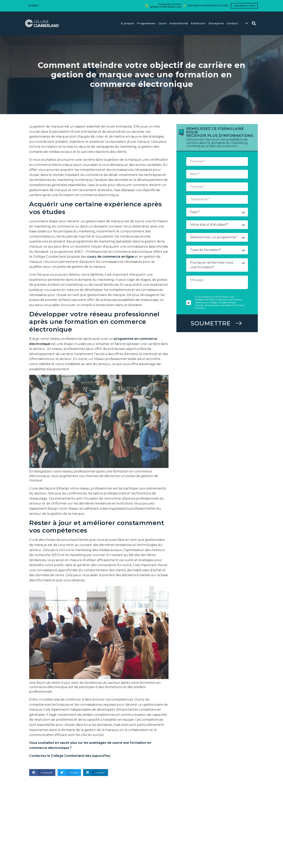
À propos (128, 23)
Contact (232, 23)
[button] (42, 773)
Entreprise (216, 23)
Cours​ (163, 23)
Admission (198, 23)
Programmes (146, 23)
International (179, 23)
